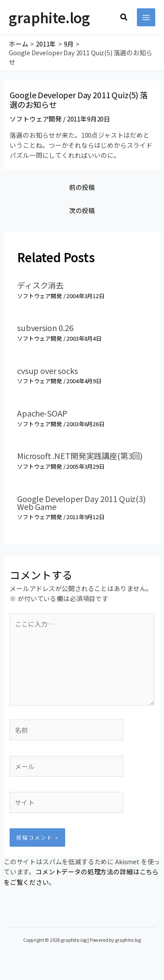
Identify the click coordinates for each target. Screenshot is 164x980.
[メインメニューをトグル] (146, 18)
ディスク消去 (40, 285)
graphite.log (49, 17)
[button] (124, 18)
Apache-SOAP (42, 413)
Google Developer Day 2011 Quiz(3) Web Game (81, 502)
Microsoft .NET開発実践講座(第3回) (80, 456)
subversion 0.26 (45, 328)
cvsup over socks (47, 371)
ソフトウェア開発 (36, 119)
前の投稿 (82, 187)
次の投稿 (82, 210)
